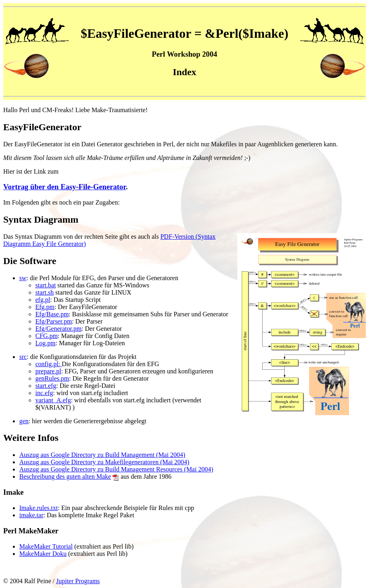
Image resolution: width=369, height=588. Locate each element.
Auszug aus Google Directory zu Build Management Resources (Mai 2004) (116, 469)
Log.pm (45, 343)
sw (23, 278)
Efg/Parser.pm (54, 321)
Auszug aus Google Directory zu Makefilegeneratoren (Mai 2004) (104, 462)
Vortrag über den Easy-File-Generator (64, 187)
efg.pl (43, 300)
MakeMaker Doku (43, 554)
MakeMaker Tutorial (46, 546)
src (23, 357)
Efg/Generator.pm (58, 329)
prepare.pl (48, 371)
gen (24, 421)
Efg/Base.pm (52, 314)
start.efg (46, 386)
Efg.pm (45, 307)
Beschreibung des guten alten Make (65, 476)
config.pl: (49, 364)
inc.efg (44, 393)
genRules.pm (52, 378)
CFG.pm (47, 336)
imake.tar (31, 515)
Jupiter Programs (78, 581)
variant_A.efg (53, 400)
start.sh (45, 292)
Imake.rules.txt (39, 508)
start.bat (46, 285)
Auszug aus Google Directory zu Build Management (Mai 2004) (102, 455)
